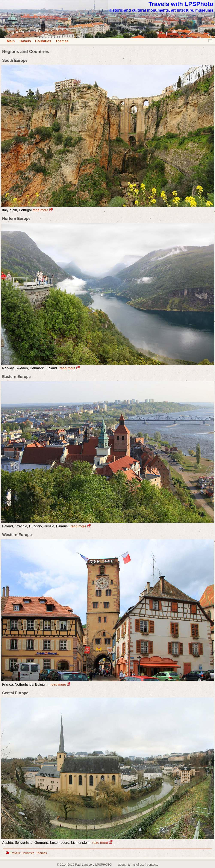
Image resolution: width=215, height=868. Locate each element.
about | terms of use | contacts (138, 865)
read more (43, 210)
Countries (43, 41)
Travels (25, 41)
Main (11, 41)
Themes (62, 41)
